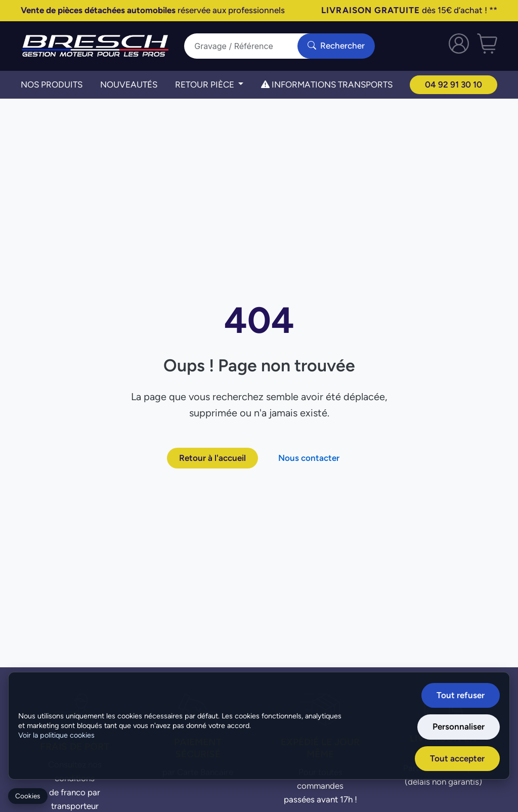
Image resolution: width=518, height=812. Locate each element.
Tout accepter (457, 758)
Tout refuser (461, 695)
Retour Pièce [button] (206, 84)
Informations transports (327, 84)
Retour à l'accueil (212, 458)
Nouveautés (129, 84)
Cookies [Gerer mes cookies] (28, 796)
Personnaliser (459, 726)
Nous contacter (309, 458)
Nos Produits (52, 84)
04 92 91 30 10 (454, 84)
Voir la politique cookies (56, 735)
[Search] (247, 46)
